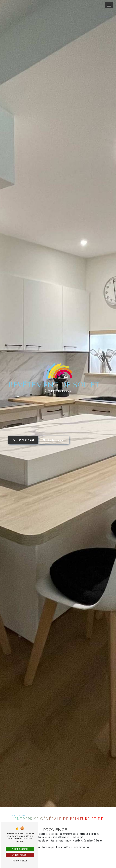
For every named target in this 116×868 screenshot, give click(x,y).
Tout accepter (20, 849)
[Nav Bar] (109, 5)
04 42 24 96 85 (23, 440)
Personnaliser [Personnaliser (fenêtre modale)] (20, 861)
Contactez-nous (53, 440)
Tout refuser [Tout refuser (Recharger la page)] (20, 855)
